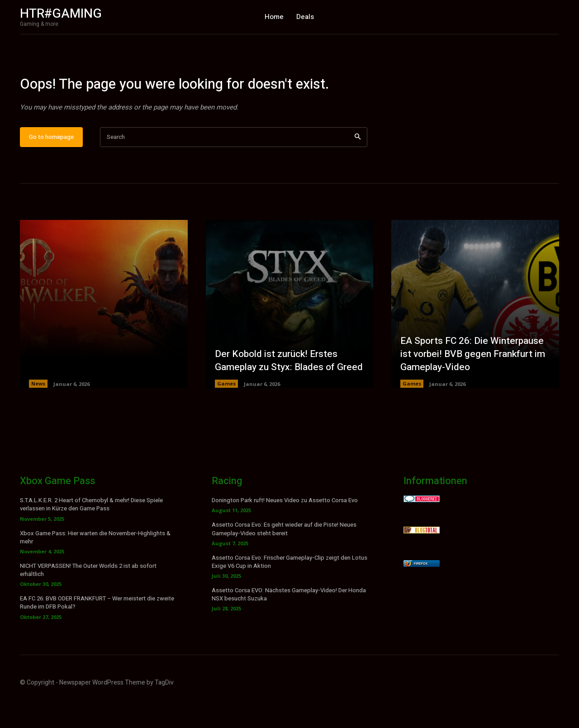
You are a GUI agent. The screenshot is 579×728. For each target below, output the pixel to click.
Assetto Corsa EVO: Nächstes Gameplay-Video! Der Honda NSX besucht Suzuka (289, 623)
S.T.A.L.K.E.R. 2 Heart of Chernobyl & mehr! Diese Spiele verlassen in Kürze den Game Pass (91, 533)
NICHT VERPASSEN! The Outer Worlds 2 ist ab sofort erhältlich (88, 599)
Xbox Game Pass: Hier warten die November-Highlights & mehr (95, 566)
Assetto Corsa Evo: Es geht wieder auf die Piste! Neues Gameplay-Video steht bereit (284, 558)
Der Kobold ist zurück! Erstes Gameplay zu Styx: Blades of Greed (279, 382)
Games (226, 412)
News (38, 412)
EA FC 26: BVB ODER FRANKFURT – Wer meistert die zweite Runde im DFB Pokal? (97, 631)
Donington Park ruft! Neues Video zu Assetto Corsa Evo (285, 529)
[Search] (358, 166)
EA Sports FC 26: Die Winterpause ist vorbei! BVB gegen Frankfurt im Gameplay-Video (475, 382)
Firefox (421, 592)
